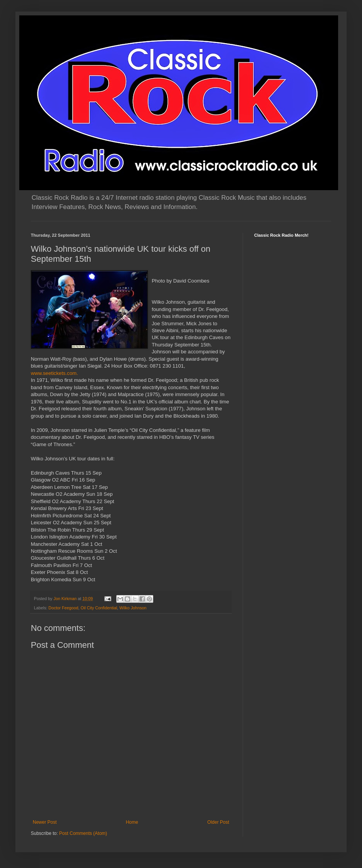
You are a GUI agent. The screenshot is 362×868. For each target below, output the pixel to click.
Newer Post (45, 822)
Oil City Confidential (99, 608)
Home (132, 822)
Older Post (218, 822)
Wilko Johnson (133, 608)
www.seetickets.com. (54, 373)
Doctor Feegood (63, 608)
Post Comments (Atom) (83, 833)
